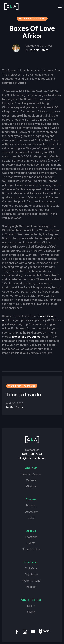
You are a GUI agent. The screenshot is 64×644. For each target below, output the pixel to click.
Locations (31, 537)
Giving (31, 612)
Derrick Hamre (39, 50)
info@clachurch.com (32, 458)
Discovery (31, 512)
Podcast (31, 587)
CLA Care (31, 568)
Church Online (31, 549)
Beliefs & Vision (31, 474)
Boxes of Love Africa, (27, 337)
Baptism (31, 505)
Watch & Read (31, 581)
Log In (31, 606)
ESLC (31, 518)
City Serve (31, 574)
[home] (11, 6)
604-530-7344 (32, 454)
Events (31, 543)
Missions (31, 486)
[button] (59, 6)
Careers (31, 480)
